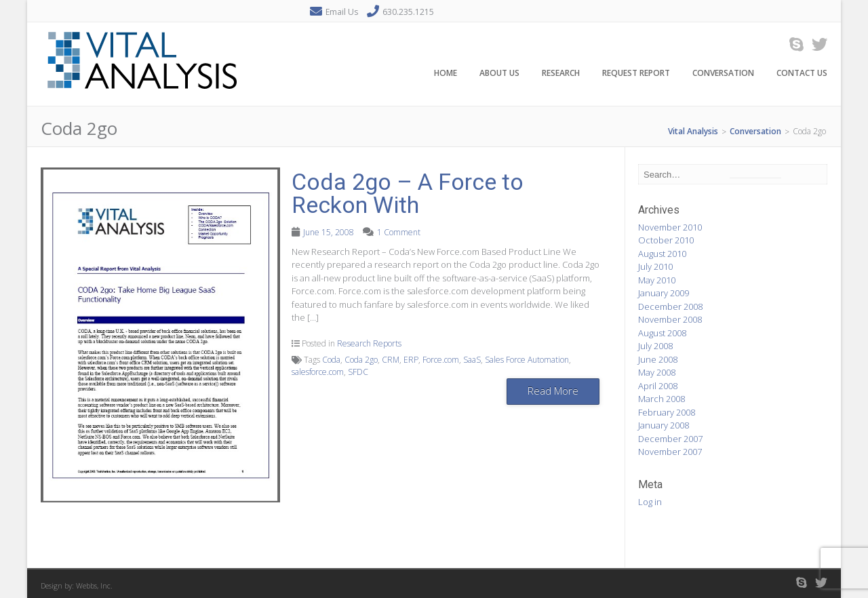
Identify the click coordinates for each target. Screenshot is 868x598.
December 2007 (670, 439)
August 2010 (662, 254)
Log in (650, 502)
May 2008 (657, 372)
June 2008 (658, 359)
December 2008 (670, 306)
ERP (411, 360)
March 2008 (662, 399)
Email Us (342, 12)
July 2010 (655, 266)
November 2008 (670, 319)
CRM (391, 360)
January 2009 (664, 293)
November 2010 (670, 227)
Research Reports (369, 343)
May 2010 (657, 280)
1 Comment (399, 232)
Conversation (723, 74)
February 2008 (667, 412)
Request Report (636, 74)
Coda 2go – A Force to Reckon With (408, 193)
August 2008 (662, 333)
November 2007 (670, 452)
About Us (499, 74)
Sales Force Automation (527, 360)
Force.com (441, 360)
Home (446, 74)
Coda (331, 360)
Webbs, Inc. (94, 585)
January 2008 (664, 425)
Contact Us (802, 74)
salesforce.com (318, 372)
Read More (553, 391)
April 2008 (658, 386)
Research (561, 74)
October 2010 (666, 240)
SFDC (358, 372)
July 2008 (655, 346)
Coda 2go (361, 360)
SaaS (472, 360)
